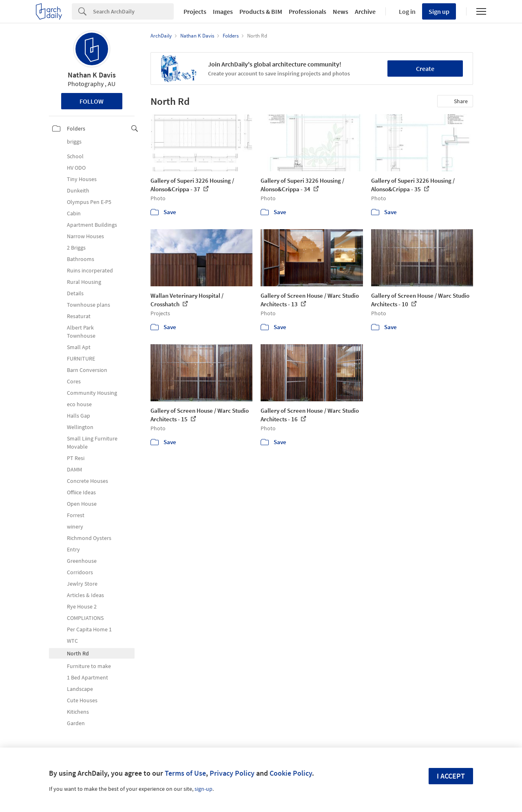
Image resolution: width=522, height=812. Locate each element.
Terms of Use (185, 773)
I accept (451, 776)
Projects (195, 11)
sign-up (203, 789)
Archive (365, 11)
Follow (92, 101)
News (341, 11)
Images (223, 11)
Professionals (307, 11)
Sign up (439, 11)
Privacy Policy (232, 773)
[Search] (133, 11)
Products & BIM (261, 11)
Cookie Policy (291, 773)
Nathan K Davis (92, 75)
